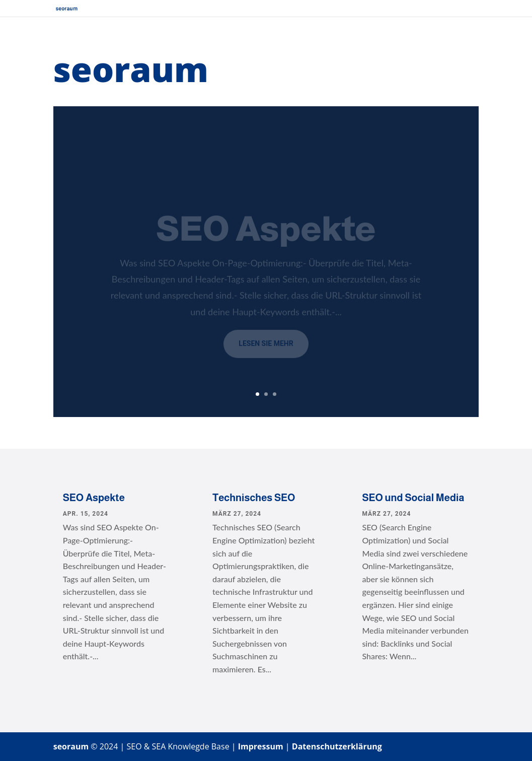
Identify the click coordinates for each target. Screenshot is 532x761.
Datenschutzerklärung (337, 746)
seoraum (71, 746)
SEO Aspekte (94, 498)
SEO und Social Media (413, 498)
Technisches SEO (254, 498)
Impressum (261, 746)
